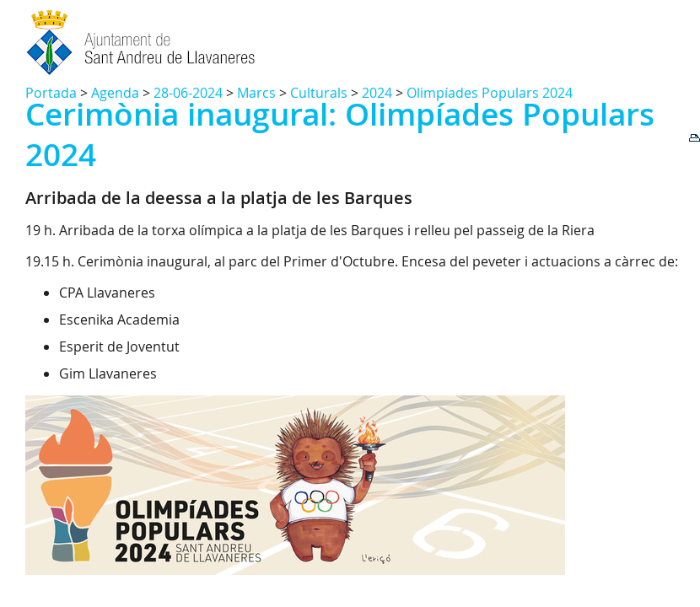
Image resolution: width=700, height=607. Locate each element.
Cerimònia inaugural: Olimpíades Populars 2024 (340, 134)
